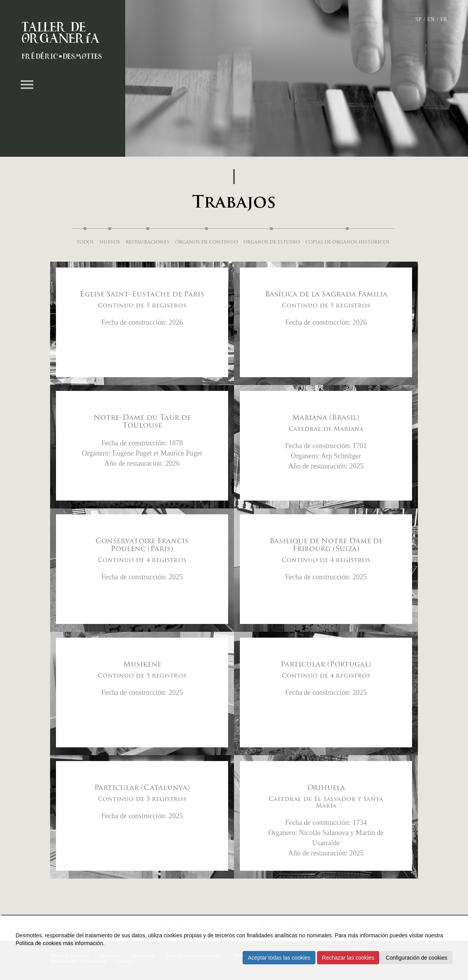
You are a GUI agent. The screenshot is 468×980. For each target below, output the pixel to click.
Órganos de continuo (206, 243)
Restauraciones (148, 243)
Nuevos (110, 243)
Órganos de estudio (272, 243)
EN (431, 19)
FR (444, 19)
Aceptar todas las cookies (279, 958)
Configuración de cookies (417, 958)
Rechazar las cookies (348, 958)
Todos (85, 243)
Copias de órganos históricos (347, 243)
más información (83, 943)
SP (418, 19)
